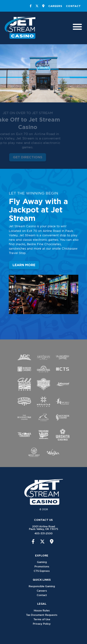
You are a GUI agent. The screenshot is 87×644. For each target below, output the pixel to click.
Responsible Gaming (45, 586)
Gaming (45, 562)
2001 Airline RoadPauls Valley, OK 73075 (41, 528)
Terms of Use (45, 619)
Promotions (45, 566)
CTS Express (45, 571)
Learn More (24, 266)
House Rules (45, 610)
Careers (55, 6)
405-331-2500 (41, 533)
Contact (73, 6)
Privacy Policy (45, 624)
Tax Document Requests (45, 615)
